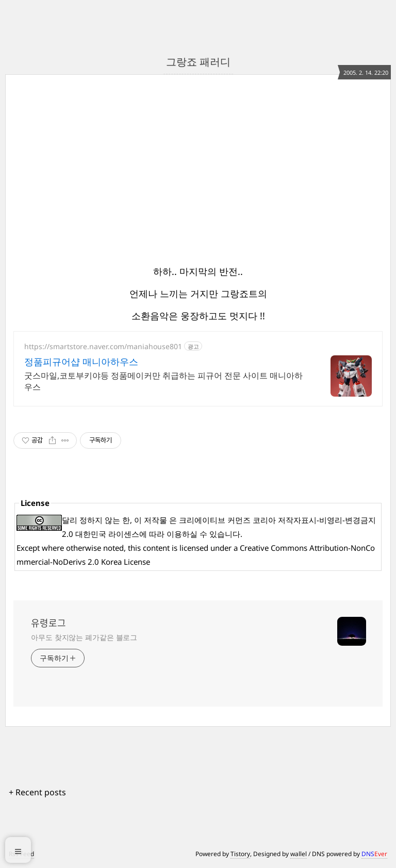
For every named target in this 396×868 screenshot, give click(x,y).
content (156, 548)
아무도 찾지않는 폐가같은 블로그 (84, 637)
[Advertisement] (305, 166)
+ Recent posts (37, 792)
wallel (299, 854)
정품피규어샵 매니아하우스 (81, 362)
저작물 (155, 520)
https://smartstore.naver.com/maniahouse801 (103, 346)
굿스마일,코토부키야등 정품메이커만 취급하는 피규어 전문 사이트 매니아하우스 (163, 381)
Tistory (240, 854)
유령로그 (48, 623)
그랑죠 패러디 (198, 62)
